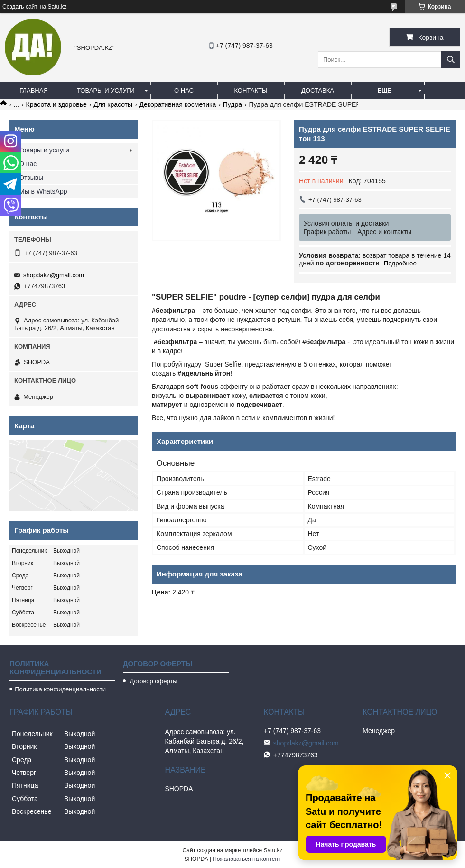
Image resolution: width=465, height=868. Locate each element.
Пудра (232, 104)
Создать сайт (20, 7)
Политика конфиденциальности (60, 689)
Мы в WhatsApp (43, 191)
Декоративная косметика (178, 104)
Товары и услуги (106, 90)
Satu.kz (273, 850)
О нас (184, 90)
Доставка (318, 90)
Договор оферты (153, 681)
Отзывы (31, 178)
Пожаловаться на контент (246, 859)
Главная (34, 90)
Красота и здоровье (56, 104)
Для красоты (113, 104)
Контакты (251, 90)
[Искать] (451, 60)
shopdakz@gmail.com (54, 275)
